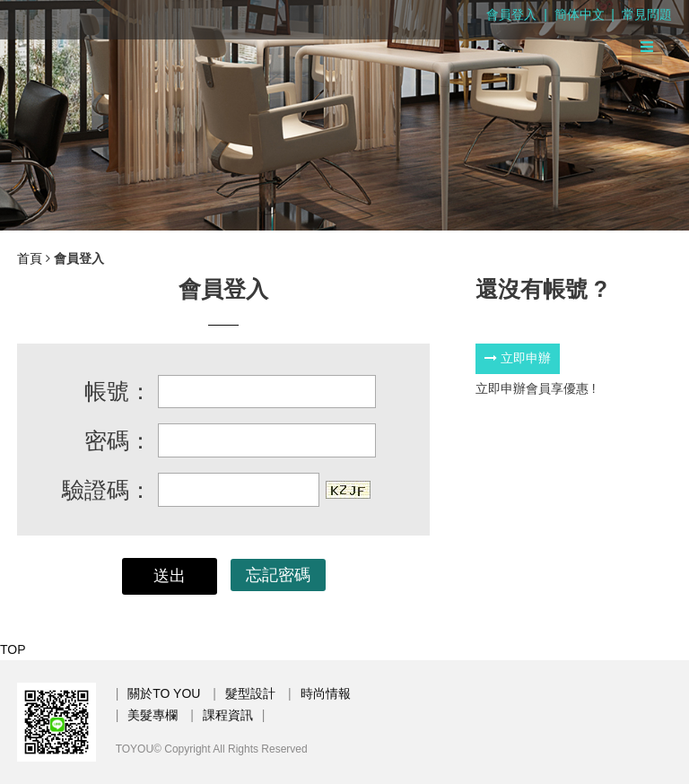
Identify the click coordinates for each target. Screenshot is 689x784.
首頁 (30, 258)
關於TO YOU (164, 693)
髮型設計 (250, 693)
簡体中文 (580, 14)
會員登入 (511, 14)
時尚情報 (326, 693)
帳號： (118, 391)
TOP (13, 649)
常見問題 (647, 14)
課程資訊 (228, 715)
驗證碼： (107, 490)
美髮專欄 (153, 715)
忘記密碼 (278, 575)
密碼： (118, 440)
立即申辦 (518, 358)
